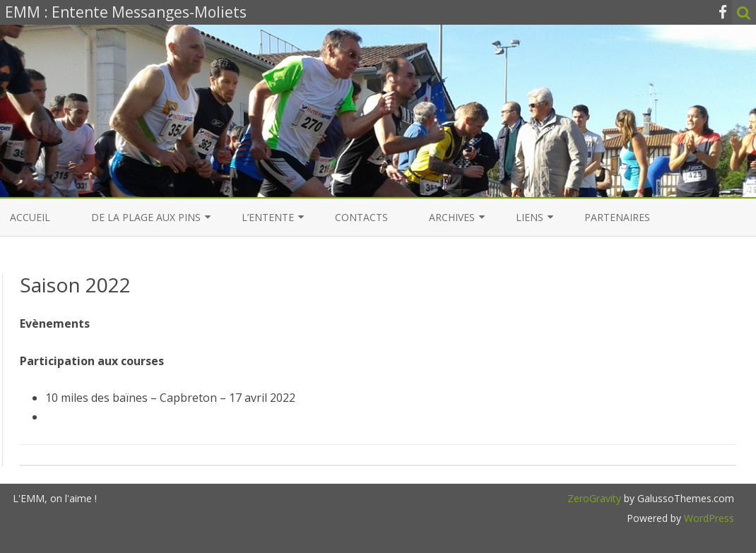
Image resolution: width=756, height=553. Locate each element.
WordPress (708, 518)
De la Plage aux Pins (146, 217)
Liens (530, 217)
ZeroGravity (594, 498)
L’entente (268, 217)
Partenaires (617, 217)
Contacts (361, 217)
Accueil (30, 217)
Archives (452, 217)
